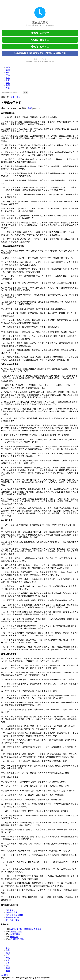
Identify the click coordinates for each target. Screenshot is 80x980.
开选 (8, 88)
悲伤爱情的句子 (13, 918)
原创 (8, 70)
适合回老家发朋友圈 (15, 915)
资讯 (8, 73)
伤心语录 (10, 910)
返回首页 (5, 975)
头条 (8, 67)
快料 (8, 83)
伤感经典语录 (12, 912)
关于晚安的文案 (13, 920)
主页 (13, 97)
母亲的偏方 (15, 934)
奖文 (8, 78)
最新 (8, 80)
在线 (8, 75)
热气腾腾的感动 (17, 939)
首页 (8, 948)
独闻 (8, 85)
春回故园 (14, 937)
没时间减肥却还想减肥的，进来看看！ (27, 929)
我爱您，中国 (16, 932)
